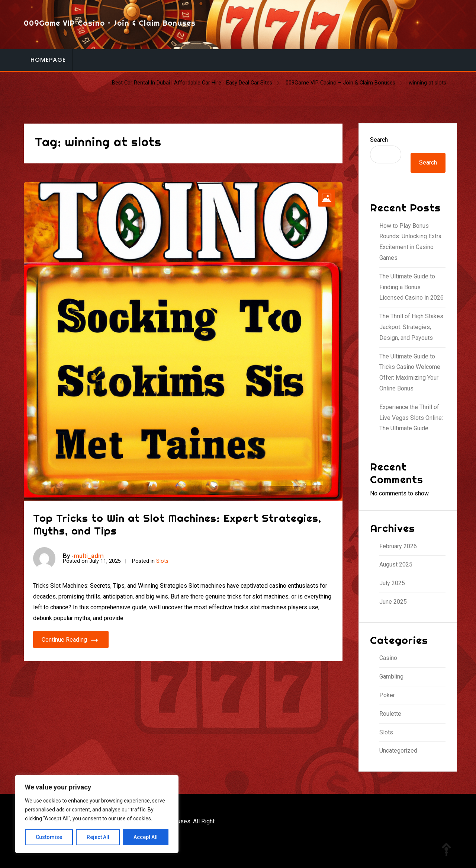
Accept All (146, 837)
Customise (49, 837)
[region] (97, 814)
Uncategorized (398, 751)
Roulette (390, 714)
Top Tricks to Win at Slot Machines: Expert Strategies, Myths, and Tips (177, 524)
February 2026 (398, 546)
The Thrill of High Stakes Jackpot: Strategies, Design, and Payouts (411, 327)
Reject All (98, 837)
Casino (388, 658)
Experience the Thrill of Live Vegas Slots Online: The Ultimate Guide (411, 418)
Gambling (391, 676)
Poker (387, 695)
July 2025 (392, 583)
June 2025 (393, 602)
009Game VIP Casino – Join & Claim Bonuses (110, 23)
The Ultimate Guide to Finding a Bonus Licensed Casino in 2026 (411, 287)
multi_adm (89, 556)
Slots (162, 561)
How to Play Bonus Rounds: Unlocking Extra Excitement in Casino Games (410, 242)
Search (379, 140)
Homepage (48, 60)
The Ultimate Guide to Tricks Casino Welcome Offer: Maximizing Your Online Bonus (410, 372)
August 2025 (396, 564)
